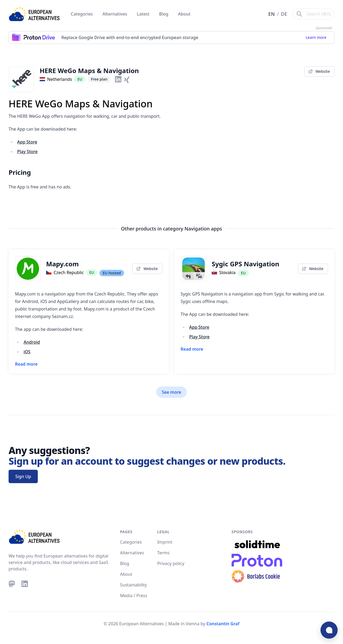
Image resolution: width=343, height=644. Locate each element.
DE (284, 14)
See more (171, 392)
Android (32, 342)
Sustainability (133, 585)
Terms (163, 553)
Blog (164, 14)
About (184, 14)
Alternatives (115, 14)
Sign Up (23, 476)
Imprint (165, 542)
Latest (144, 14)
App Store (27, 142)
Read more (26, 364)
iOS (27, 352)
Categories (82, 14)
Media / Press (134, 596)
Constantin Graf (223, 624)
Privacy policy (171, 563)
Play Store (27, 151)
